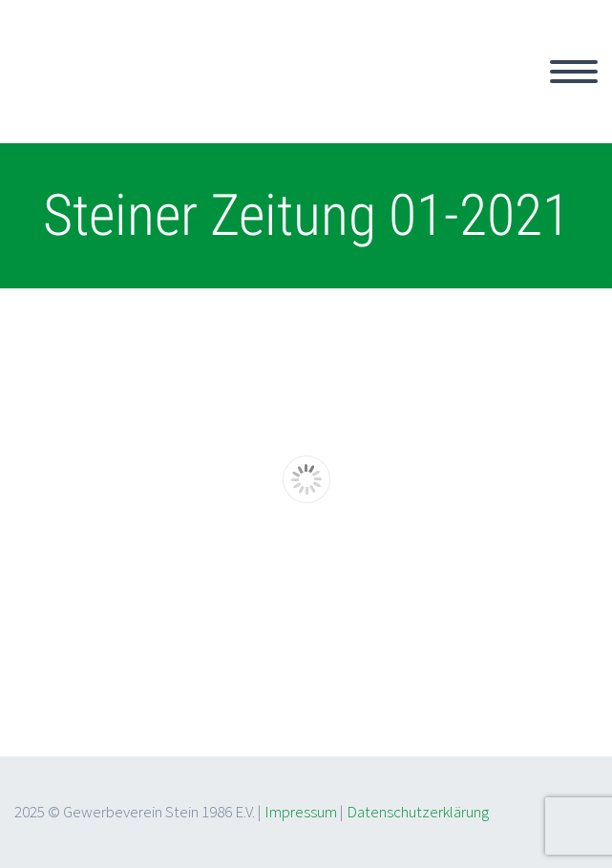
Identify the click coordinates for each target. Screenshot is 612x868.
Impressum (301, 812)
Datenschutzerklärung (418, 812)
